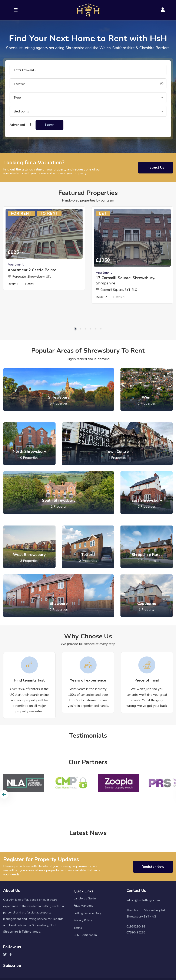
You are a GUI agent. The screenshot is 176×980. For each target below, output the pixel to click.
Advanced (21, 125)
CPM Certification (85, 962)
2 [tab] (80, 355)
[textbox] (88, 98)
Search (49, 125)
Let (103, 214)
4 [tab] (91, 355)
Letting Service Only (87, 940)
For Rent (21, 214)
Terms (78, 955)
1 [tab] (75, 355)
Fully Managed (84, 933)
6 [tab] (101, 355)
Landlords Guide (85, 925)
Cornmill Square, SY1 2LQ (119, 291)
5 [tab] (96, 355)
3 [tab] (86, 355)
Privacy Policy (83, 947)
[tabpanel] (44, 251)
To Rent (49, 214)
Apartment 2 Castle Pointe (32, 271)
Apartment (16, 266)
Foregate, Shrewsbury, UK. (32, 277)
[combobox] (88, 98)
